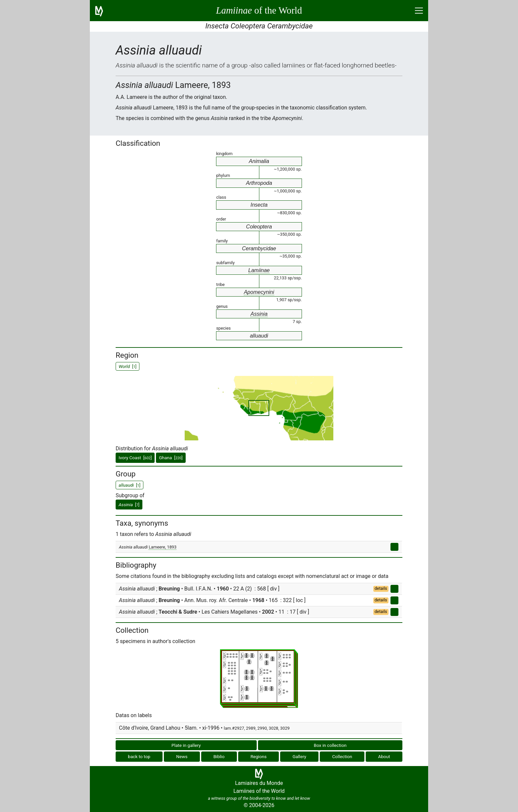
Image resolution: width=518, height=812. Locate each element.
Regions (259, 756)
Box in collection (330, 745)
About (384, 756)
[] (129, 505)
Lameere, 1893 (163, 547)
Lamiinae (259, 270)
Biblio (219, 756)
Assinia (259, 314)
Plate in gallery (186, 745)
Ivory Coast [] (135, 458)
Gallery (299, 756)
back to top (139, 756)
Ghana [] (171, 458)
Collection (342, 756)
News (182, 756)
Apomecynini (259, 292)
